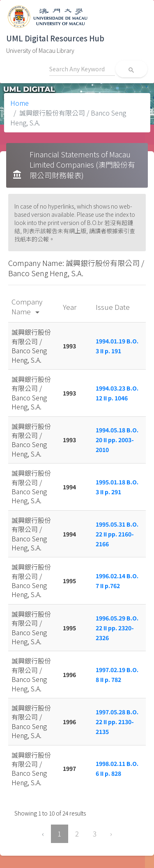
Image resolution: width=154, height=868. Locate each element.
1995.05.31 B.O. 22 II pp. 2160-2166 (117, 534)
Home (20, 103)
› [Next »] (111, 834)
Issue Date (114, 307)
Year (70, 307)
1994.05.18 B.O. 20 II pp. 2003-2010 (117, 440)
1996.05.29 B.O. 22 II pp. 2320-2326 (117, 628)
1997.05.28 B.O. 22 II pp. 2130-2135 (117, 722)
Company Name (27, 306)
